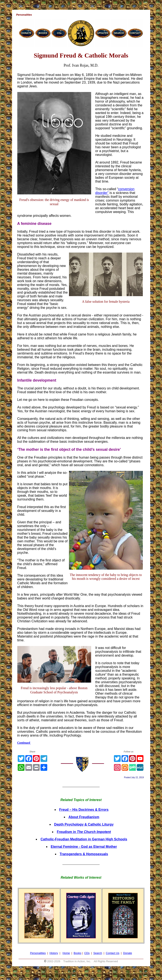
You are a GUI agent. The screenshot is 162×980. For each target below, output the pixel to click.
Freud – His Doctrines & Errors (84, 810)
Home (66, 953)
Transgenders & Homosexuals (84, 854)
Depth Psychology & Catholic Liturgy (84, 824)
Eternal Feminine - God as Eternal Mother (84, 847)
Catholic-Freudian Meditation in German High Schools (84, 839)
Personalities (38, 953)
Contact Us (113, 953)
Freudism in (84, 832)
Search (98, 953)
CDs (87, 953)
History (54, 953)
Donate (128, 953)
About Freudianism (84, 817)
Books (77, 953)
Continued (24, 743)
